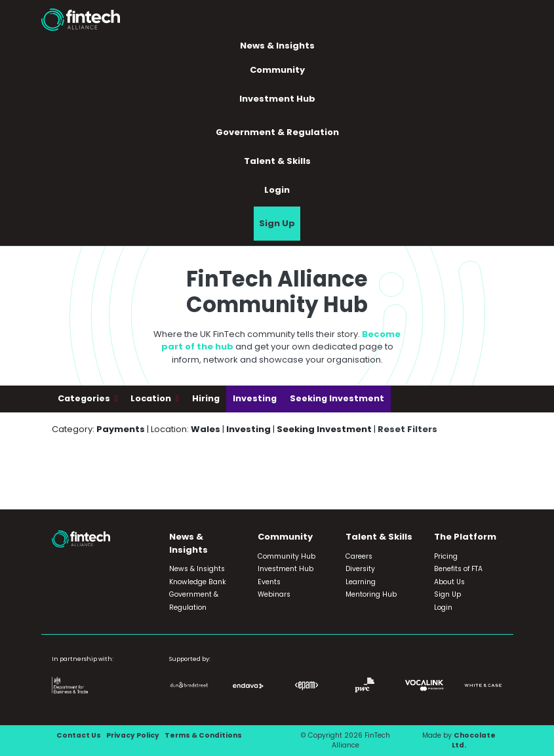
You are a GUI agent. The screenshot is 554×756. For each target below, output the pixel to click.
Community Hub (287, 556)
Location (152, 398)
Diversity (360, 569)
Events (269, 582)
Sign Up (277, 223)
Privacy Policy (133, 735)
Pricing (446, 556)
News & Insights (277, 46)
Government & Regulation (277, 132)
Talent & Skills (277, 161)
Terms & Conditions (203, 735)
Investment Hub (277, 99)
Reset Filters (407, 429)
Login (277, 190)
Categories (85, 398)
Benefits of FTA (458, 569)
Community (277, 70)
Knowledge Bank (198, 582)
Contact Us (79, 735)
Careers (359, 556)
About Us (449, 582)
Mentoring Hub (371, 594)
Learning (361, 582)
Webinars (274, 594)
